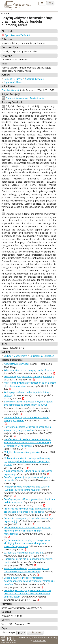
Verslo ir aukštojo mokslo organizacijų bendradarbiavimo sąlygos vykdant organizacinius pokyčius (29, 581)
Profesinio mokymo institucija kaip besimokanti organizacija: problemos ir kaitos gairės (28, 510)
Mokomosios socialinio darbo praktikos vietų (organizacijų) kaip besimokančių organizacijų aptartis (27, 461)
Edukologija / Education (42, 356)
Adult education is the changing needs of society (29, 370)
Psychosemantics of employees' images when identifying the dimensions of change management (27, 531)
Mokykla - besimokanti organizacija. (22, 452)
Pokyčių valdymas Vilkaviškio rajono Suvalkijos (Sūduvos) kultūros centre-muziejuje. (27, 488)
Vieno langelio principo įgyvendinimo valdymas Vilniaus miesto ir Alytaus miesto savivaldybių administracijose (28, 594)
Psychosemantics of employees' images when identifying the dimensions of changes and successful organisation (27, 543)
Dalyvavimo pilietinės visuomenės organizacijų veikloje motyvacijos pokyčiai (27, 428)
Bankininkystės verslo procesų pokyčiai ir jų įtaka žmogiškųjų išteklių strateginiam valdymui (29, 403)
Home (6, 13)
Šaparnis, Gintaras (34, 79)
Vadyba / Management (15, 356)
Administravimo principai (16, 364)
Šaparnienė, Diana (13, 82)
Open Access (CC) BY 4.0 (17, 35)
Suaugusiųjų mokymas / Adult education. (26, 98)
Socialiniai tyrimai (10, 90)
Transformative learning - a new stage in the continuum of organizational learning (27, 570)
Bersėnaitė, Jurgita (13, 79)
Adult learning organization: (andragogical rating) (29, 376)
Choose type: (9, 632)
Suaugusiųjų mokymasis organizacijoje (24, 553)
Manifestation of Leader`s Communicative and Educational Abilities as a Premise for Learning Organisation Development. (28, 442)
